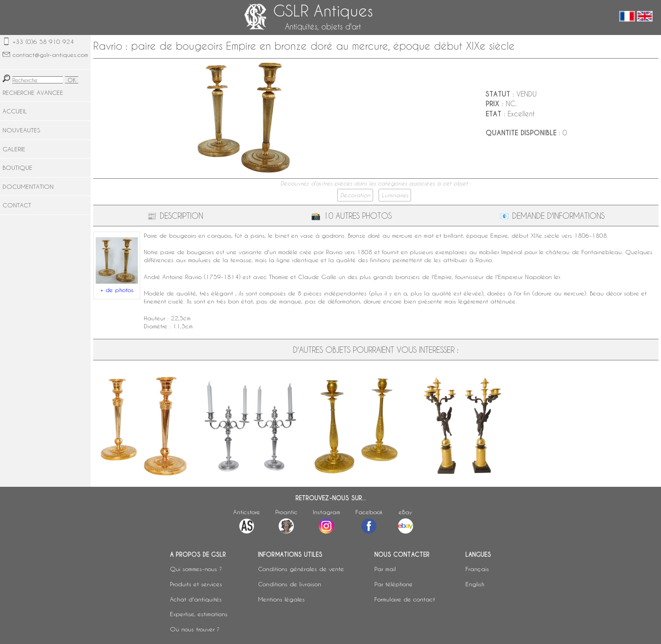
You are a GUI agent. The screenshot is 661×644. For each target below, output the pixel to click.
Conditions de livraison (290, 584)
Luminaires (395, 195)
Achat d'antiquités (196, 599)
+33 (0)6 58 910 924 (43, 42)
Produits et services (196, 584)
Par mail (385, 569)
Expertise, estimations (199, 614)
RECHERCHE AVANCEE (33, 93)
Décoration (355, 195)
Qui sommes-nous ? (196, 569)
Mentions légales (281, 599)
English (475, 584)
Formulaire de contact (405, 599)
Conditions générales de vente (301, 569)
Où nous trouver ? (195, 629)
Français (477, 569)
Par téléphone (394, 584)
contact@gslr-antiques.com (50, 55)
